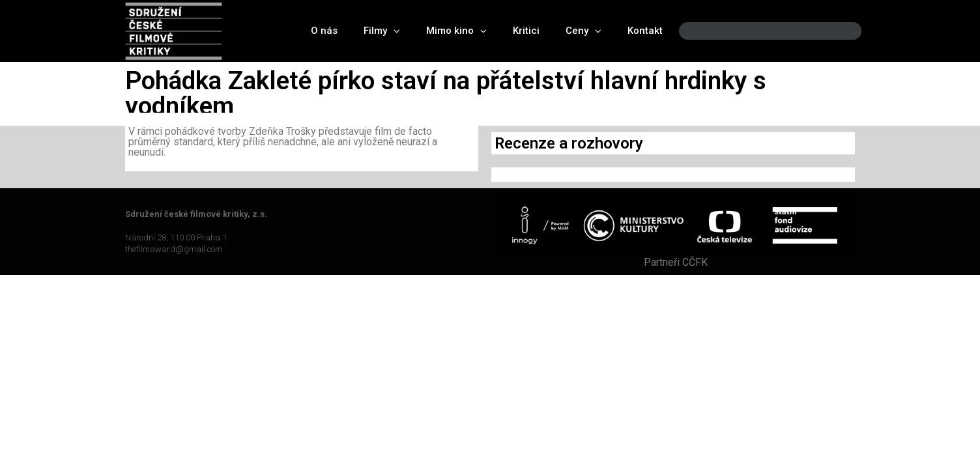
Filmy (382, 31)
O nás (324, 31)
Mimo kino (456, 31)
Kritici (526, 31)
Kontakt (645, 31)
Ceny (584, 31)
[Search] (841, 31)
